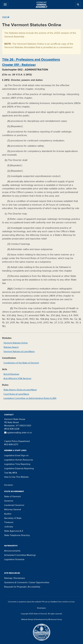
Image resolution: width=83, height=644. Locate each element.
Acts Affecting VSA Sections (17, 378)
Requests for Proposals (15, 587)
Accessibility (34, 587)
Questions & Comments (16, 582)
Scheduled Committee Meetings (20, 555)
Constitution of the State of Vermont (21, 363)
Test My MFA (11, 473)
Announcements (12, 551)
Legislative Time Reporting (17, 464)
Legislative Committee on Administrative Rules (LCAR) (30, 398)
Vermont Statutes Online (16, 343)
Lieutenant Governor (14, 505)
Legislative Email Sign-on (16, 455)
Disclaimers (19, 578)
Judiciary (9, 527)
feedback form (56, 602)
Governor (9, 501)
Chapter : (19, 65)
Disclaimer (9, 485)
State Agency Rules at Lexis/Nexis (20, 390)
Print (6, 17)
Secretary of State (13, 518)
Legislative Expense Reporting (19, 468)
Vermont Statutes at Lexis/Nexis (19, 352)
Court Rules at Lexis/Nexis (16, 394)
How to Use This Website (16, 477)
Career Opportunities (39, 582)
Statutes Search (11, 347)
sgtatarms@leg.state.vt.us (18, 433)
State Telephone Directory (17, 535)
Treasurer (9, 522)
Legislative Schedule (14, 559)
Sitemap (8, 578)
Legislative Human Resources (19, 460)
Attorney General (13, 509)
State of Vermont (12, 497)
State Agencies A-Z (14, 531)
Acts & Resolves (11, 374)
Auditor (8, 514)
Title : (31, 60)
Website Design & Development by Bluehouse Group (41, 619)
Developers (41, 608)
